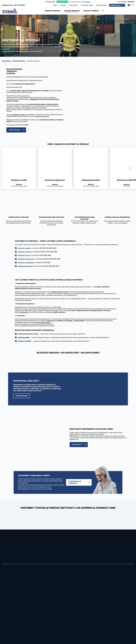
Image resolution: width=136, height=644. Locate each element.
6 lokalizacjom (24, 312)
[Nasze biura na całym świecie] (131, 5)
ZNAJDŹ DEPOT (77, 445)
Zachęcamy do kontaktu (75, 482)
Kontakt (63, 5)
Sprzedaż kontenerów (72, 11)
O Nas (55, 5)
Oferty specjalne (101, 5)
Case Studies (73, 5)
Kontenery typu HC (24, 255)
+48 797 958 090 (13, 5)
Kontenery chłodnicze (91, 11)
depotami (34, 99)
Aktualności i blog (87, 5)
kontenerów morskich (19, 115)
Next (130, 168)
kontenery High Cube (42, 116)
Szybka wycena (115, 5)
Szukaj (103, 11)
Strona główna (6, 61)
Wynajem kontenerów (53, 11)
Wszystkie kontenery (19, 61)
